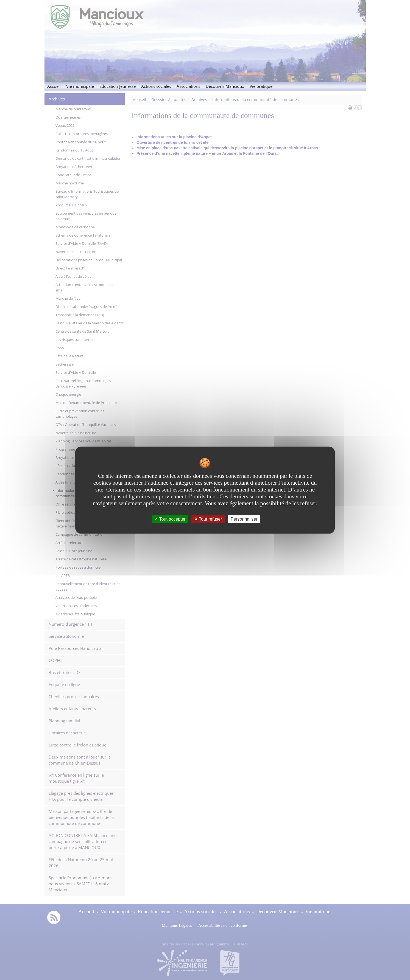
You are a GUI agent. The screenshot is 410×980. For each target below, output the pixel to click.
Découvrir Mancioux (225, 86)
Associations (188, 86)
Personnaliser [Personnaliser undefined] (244, 519)
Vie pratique (261, 86)
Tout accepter (170, 519)
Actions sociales (156, 86)
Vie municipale (80, 86)
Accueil (54, 86)
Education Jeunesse (118, 86)
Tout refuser (208, 519)
